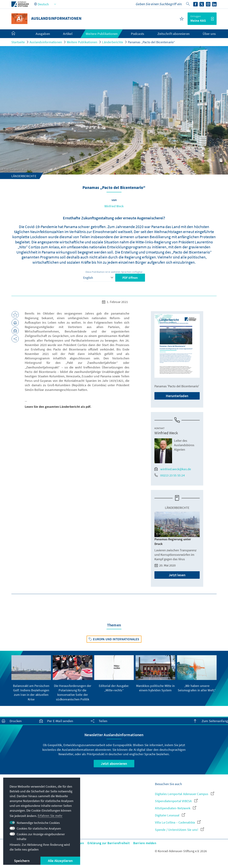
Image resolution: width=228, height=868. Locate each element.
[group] (31, 678)
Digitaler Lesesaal (170, 815)
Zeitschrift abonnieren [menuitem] (173, 34)
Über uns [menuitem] (209, 34)
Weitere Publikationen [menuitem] (102, 34)
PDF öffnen (130, 278)
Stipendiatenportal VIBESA (176, 801)
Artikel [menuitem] (68, 34)
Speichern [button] (22, 861)
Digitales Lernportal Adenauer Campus (184, 794)
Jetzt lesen (177, 575)
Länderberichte (113, 42)
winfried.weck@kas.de (173, 469)
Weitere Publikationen (82, 42)
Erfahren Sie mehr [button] (50, 816)
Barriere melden (145, 843)
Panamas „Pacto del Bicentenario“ (151, 42)
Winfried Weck (114, 206)
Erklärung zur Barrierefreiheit (109, 843)
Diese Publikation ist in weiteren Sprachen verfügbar (114, 272)
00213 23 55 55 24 (169, 475)
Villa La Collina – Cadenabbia (178, 822)
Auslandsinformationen (46, 42)
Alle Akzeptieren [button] (60, 861)
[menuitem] (17, 34)
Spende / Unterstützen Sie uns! (179, 830)
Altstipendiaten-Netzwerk (176, 808)
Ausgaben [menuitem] (43, 34)
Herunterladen (177, 396)
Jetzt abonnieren (114, 763)
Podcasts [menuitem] (138, 34)
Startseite (18, 42)
